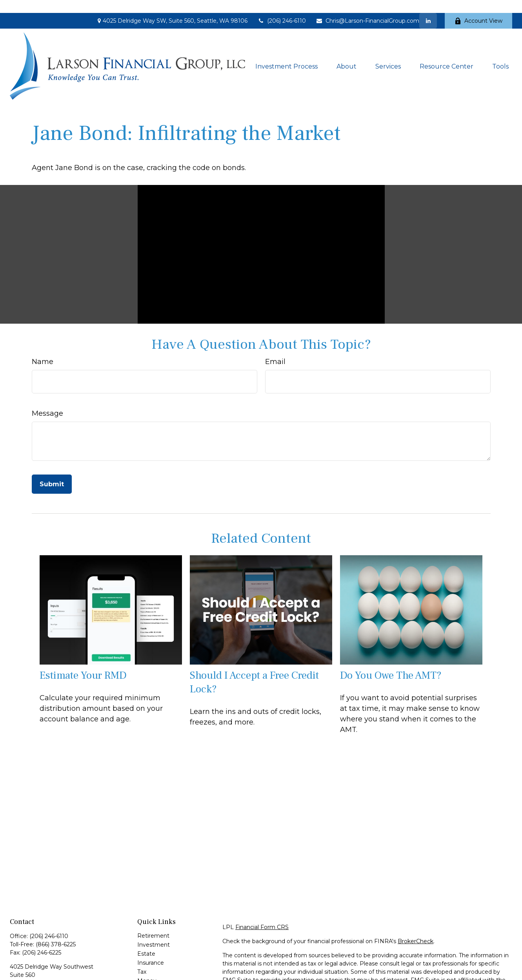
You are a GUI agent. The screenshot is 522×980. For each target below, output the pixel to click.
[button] (286, 53)
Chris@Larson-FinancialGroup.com (367, 8)
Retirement (153, 923)
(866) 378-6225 (56, 931)
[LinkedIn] (428, 8)
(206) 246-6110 (282, 8)
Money (147, 968)
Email (275, 349)
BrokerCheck (416, 928)
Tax (142, 959)
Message (47, 400)
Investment (154, 932)
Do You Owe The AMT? (391, 662)
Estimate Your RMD (83, 662)
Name (43, 349)
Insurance (151, 950)
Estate (146, 941)
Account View (478, 8)
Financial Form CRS (262, 914)
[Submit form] (52, 471)
